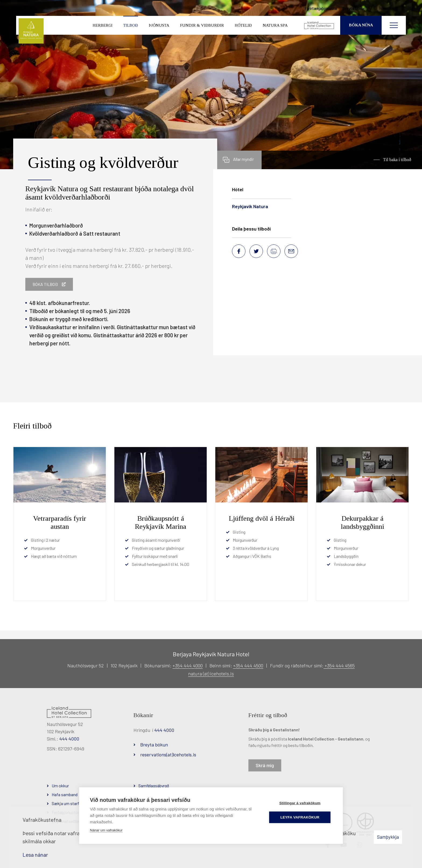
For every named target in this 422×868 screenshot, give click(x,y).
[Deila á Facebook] (239, 251)
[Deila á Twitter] (256, 251)
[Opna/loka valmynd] (394, 26)
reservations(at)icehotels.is (168, 754)
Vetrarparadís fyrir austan (60, 522)
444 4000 (69, 739)
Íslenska (387, 8)
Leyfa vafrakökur (300, 817)
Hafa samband (65, 794)
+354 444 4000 (188, 665)
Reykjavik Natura (250, 206)
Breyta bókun (154, 745)
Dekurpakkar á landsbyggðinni (362, 522)
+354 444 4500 (248, 665)
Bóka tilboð (45, 284)
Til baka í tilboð (397, 160)
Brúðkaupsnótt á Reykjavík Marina (161, 522)
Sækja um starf (65, 803)
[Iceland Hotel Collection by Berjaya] (319, 26)
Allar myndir (243, 159)
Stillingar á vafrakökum (300, 803)
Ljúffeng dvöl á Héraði (262, 518)
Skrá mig (265, 765)
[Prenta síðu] (274, 251)
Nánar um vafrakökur (106, 830)
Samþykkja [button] (388, 837)
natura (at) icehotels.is (211, 674)
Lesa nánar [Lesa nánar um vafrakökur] (35, 855)
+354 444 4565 (339, 665)
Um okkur (60, 786)
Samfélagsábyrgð (154, 786)
